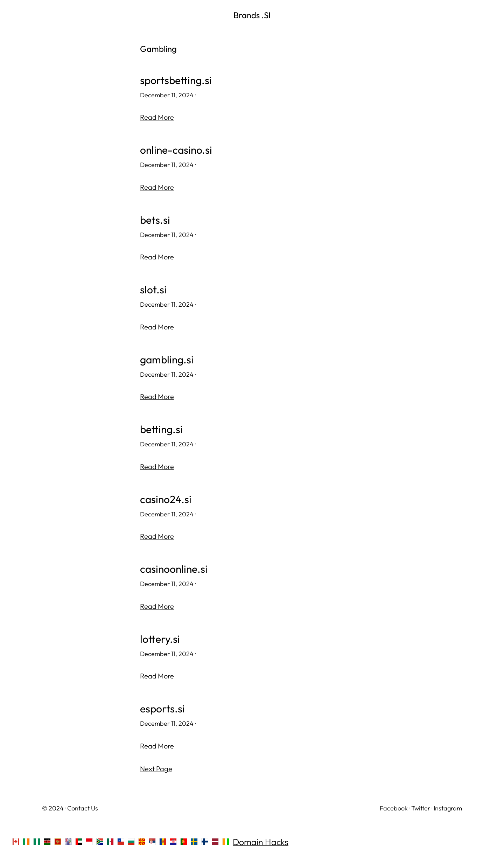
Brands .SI (252, 15)
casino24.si (166, 499)
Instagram (448, 808)
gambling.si (167, 360)
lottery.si (160, 639)
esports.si (162, 709)
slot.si (153, 290)
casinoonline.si (174, 569)
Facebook (394, 808)
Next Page (156, 769)
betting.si (161, 429)
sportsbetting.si (176, 80)
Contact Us (83, 808)
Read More (157, 117)
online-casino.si (176, 150)
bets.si (155, 220)
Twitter (421, 808)
